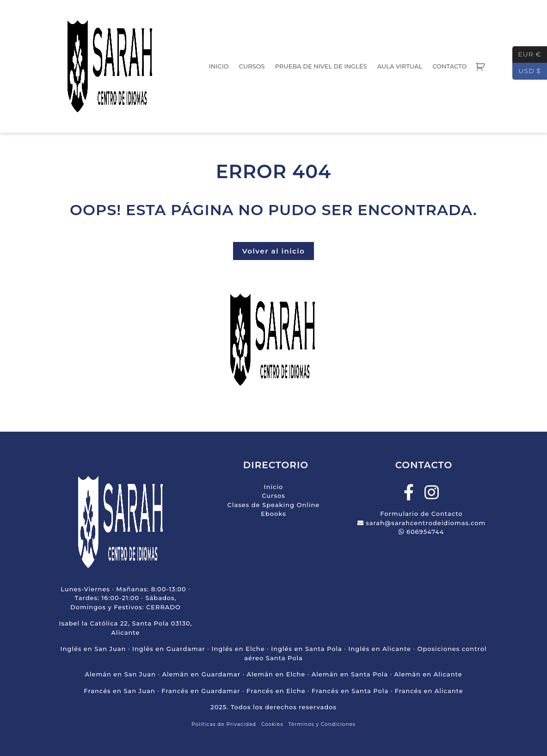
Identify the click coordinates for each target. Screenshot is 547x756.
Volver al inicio (274, 251)
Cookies (272, 724)
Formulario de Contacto (421, 514)
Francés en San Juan (119, 691)
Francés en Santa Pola (350, 691)
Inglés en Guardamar (169, 649)
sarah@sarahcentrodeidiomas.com (422, 523)
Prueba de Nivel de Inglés (321, 66)
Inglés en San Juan (93, 649)
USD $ (527, 71)
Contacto (449, 66)
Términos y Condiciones (322, 724)
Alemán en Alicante (428, 674)
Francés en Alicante (429, 691)
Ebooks (273, 514)
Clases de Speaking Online (274, 505)
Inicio (219, 66)
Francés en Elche (276, 691)
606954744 (421, 532)
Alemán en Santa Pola (350, 674)
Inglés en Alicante (380, 649)
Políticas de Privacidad (224, 724)
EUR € (527, 55)
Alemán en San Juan (120, 674)
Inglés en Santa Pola (307, 649)
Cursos (252, 66)
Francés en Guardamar (201, 691)
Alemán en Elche (276, 674)
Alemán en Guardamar (201, 674)
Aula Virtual (400, 66)
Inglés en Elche (238, 649)
